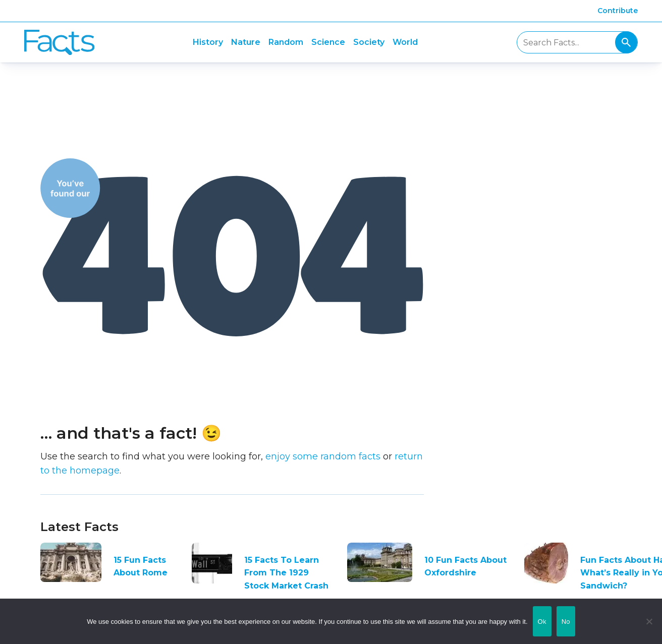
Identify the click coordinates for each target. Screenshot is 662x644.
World (405, 42)
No (566, 622)
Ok (542, 622)
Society (369, 42)
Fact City (59, 43)
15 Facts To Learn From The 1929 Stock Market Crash (286, 573)
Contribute (618, 11)
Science (328, 42)
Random (286, 42)
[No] (649, 621)
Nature (246, 42)
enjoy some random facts (323, 456)
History (208, 42)
